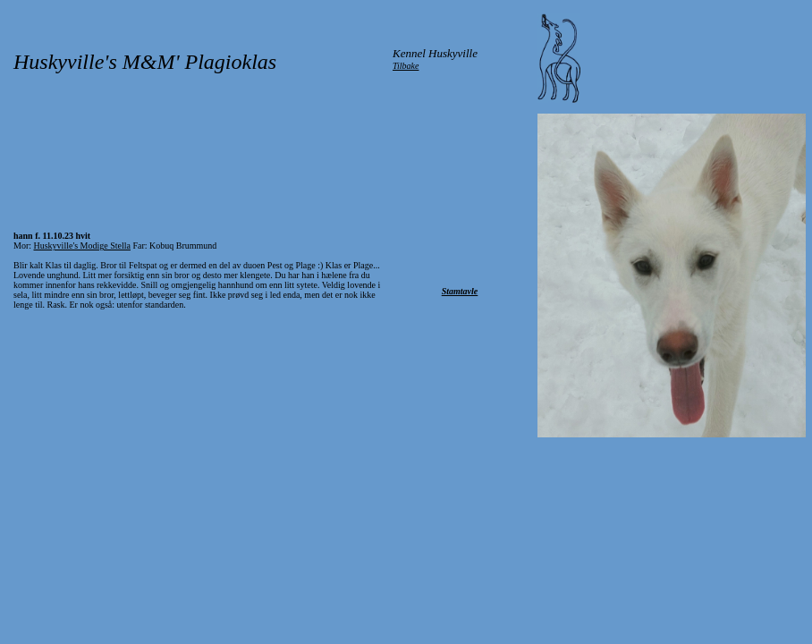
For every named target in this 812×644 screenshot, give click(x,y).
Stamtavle (460, 291)
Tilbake (406, 66)
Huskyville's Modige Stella (82, 246)
